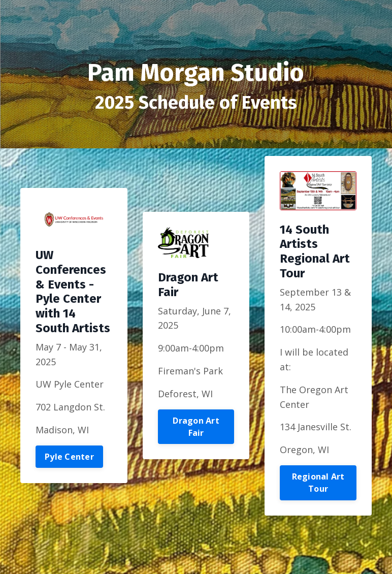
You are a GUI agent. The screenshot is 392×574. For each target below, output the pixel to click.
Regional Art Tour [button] (318, 483)
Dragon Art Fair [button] (196, 427)
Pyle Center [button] (69, 457)
